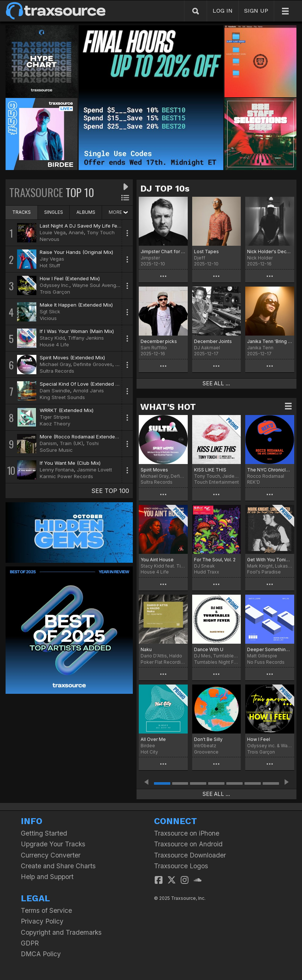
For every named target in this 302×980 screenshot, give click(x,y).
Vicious (48, 318)
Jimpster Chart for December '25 (163, 251)
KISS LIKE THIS (210, 470)
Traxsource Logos (181, 866)
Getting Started (44, 833)
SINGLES (54, 212)
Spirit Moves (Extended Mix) (72, 357)
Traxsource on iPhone (187, 833)
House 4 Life (54, 344)
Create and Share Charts (58, 866)
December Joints (213, 341)
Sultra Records (57, 371)
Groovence (206, 752)
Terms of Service (46, 910)
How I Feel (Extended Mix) (70, 278)
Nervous (50, 239)
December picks (159, 341)
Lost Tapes (206, 251)
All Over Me (153, 739)
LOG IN (223, 11)
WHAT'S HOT (168, 407)
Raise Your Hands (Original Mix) (76, 252)
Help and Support (47, 877)
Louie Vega (53, 232)
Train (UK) (71, 443)
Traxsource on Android (188, 844)
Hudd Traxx (207, 572)
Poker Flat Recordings (163, 662)
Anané (76, 232)
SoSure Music (56, 450)
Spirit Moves (154, 470)
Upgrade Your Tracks (53, 844)
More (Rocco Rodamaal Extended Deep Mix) (91, 437)
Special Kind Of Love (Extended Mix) (82, 384)
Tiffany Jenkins (86, 338)
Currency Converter (51, 855)
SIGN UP (256, 11)
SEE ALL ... (216, 383)
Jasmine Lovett (94, 470)
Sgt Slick (50, 311)
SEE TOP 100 (110, 491)
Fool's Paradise (264, 572)
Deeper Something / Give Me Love (270, 649)
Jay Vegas (52, 259)
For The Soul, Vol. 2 (215, 560)
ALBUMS (86, 212)
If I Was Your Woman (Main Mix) (77, 331)
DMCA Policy (41, 954)
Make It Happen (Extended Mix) (76, 305)
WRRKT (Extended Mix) (67, 410)
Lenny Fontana (57, 470)
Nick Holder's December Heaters (270, 251)
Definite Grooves (93, 364)
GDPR (30, 943)
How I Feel (259, 739)
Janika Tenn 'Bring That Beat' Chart (270, 341)
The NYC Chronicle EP (270, 470)
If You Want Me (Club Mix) (70, 463)
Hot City (149, 752)
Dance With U (209, 649)
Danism (48, 443)
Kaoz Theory (55, 424)
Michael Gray (55, 364)
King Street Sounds (62, 397)
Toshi (92, 443)
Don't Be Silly (208, 739)
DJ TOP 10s (165, 189)
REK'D (254, 482)
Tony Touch (101, 232)
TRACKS (22, 212)
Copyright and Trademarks (61, 932)
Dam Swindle (55, 391)
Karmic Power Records (66, 476)
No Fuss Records (266, 662)
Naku (146, 649)
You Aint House (157, 560)
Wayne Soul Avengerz (98, 285)
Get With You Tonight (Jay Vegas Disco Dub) (270, 560)
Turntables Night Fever (217, 662)
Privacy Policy (42, 921)
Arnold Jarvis (88, 391)
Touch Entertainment (216, 482)
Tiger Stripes (55, 417)
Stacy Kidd (52, 338)
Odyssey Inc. (55, 285)
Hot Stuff (50, 265)
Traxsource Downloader (190, 855)
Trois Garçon (55, 292)
